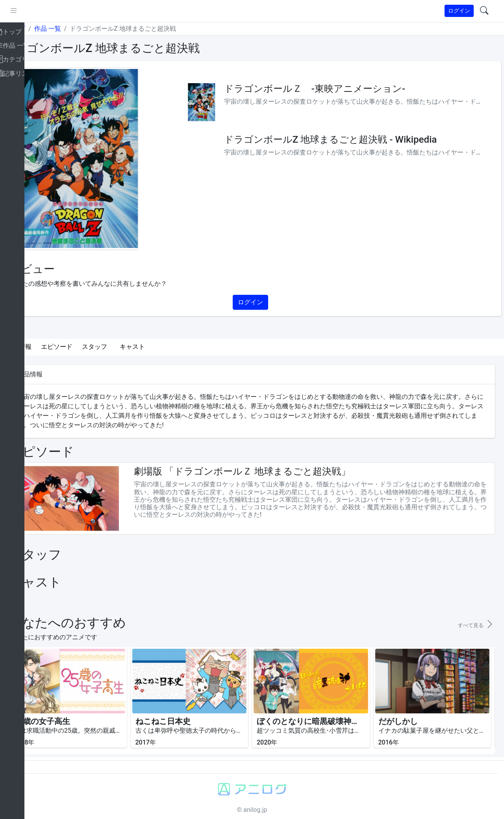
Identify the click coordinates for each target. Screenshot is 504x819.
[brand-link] (15, 11)
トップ (45, 29)
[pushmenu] (43, 11)
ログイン (459, 11)
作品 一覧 (76, 29)
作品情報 (48, 347)
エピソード (86, 347)
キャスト (161, 347)
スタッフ (124, 347)
